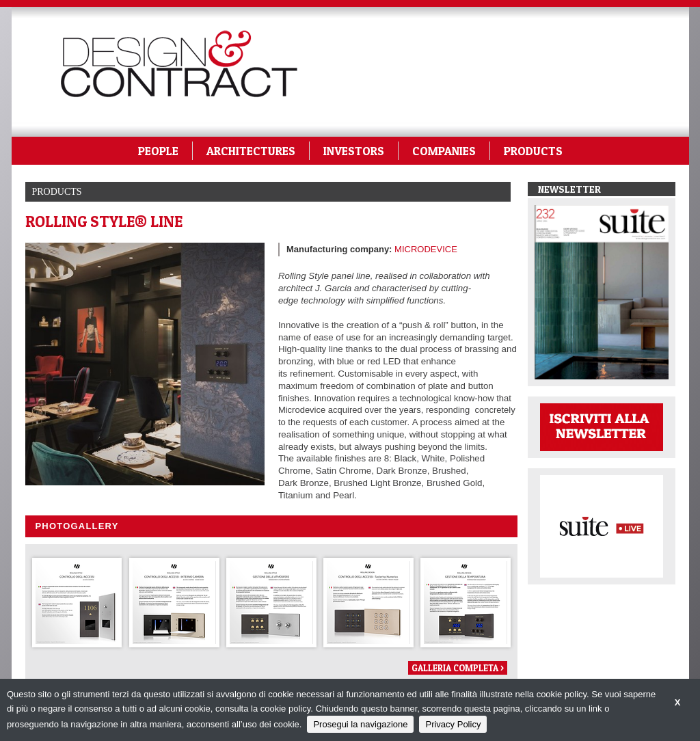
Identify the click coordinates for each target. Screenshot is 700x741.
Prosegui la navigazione (360, 724)
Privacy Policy (453, 724)
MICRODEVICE (426, 249)
